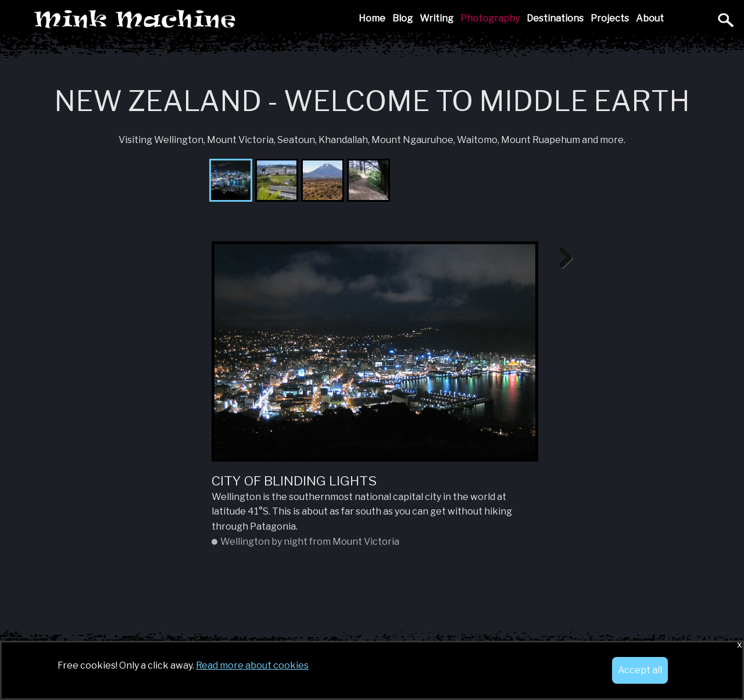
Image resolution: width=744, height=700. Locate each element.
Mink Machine (217, 20)
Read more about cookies (252, 665)
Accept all (640, 670)
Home (372, 18)
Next (561, 259)
